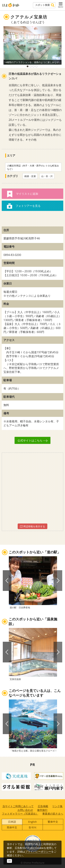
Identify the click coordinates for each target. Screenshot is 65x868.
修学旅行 (42, 810)
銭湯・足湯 (30, 176)
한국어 (32, 827)
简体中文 (12, 827)
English (33, 822)
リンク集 (57, 806)
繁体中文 (53, 822)
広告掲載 (43, 806)
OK (9, 861)
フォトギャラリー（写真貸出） (20, 814)
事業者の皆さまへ (53, 814)
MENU (61, 5)
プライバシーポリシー (38, 851)
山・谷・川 (47, 176)
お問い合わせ (25, 810)
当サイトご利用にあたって (18, 806)
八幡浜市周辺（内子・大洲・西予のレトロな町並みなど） (33, 167)
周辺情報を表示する (33, 526)
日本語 (12, 822)
